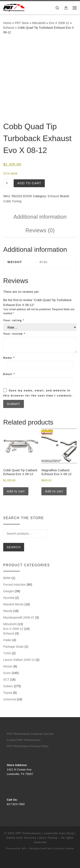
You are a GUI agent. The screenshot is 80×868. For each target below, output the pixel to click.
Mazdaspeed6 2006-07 (19, 617)
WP (24, 848)
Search (14, 547)
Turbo (7, 653)
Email (9, 374)
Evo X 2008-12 (59, 23)
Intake (7, 640)
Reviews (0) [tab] (40, 230)
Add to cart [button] (16, 491)
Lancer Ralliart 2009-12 (19, 660)
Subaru (8, 686)
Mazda (8, 611)
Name (9, 358)
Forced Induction (15, 585)
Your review (14, 334)
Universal (9, 699)
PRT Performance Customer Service (30, 734)
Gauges (9, 591)
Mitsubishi (39, 23)
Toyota (8, 693)
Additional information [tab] (40, 217)
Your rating (14, 320)
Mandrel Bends (13, 604)
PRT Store (22, 23)
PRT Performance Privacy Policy (28, 746)
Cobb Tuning (12, 201)
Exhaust (9, 28)
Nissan (8, 666)
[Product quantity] (8, 183)
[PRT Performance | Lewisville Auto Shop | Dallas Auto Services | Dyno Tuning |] (14, 7)
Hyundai (9, 598)
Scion (7, 673)
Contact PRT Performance (24, 740)
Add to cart (29, 183)
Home (7, 23)
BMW (7, 578)
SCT (6, 680)
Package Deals (13, 647)
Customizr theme (63, 848)
